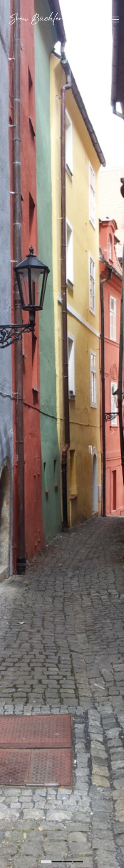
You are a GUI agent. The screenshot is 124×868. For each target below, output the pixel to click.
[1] (57, 862)
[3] (78, 862)
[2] (67, 862)
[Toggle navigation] (115, 19)
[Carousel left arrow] (12, 431)
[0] (46, 862)
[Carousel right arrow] (112, 431)
